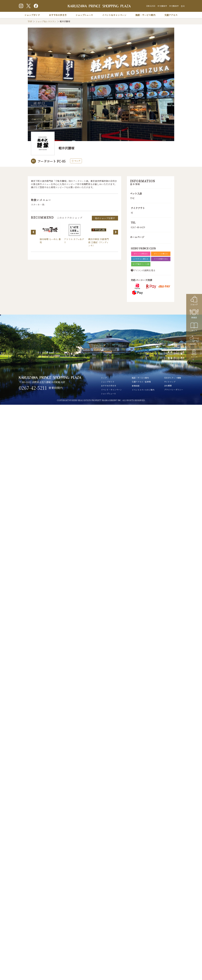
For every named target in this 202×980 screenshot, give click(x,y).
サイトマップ (170, 382)
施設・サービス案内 (145, 15)
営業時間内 (56, 388)
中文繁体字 (174, 6)
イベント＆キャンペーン (114, 15)
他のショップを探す (105, 218)
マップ (76, 161)
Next (116, 232)
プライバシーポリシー (174, 390)
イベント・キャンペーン (111, 390)
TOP (30, 21)
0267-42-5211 (33, 388)
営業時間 (136, 386)
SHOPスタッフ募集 (173, 378)
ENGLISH (151, 6)
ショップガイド (32, 15)
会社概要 (168, 386)
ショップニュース (84, 15)
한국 (183, 6)
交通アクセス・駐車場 (141, 382)
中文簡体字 (162, 6)
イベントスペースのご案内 (143, 390)
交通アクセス (171, 15)
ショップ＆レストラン (46, 21)
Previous (33, 232)
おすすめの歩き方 (58, 15)
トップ (104, 378)
